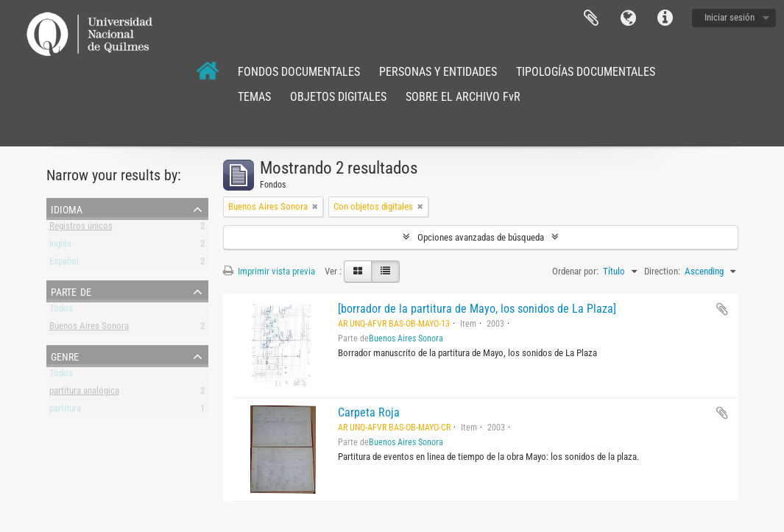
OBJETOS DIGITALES (338, 97)
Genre (65, 355)
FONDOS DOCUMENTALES (299, 72)
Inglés (60, 246)
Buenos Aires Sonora (89, 329)
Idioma (628, 18)
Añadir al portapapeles (722, 309)
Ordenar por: (575, 271)
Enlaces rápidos (665, 18)
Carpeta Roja (369, 412)
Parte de (71, 291)
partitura (65, 411)
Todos (61, 311)
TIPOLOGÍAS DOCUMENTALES (586, 72)
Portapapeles (591, 18)
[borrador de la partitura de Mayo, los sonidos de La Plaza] (477, 309)
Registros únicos (81, 228)
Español (64, 264)
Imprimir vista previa (269, 271)
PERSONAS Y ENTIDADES (438, 72)
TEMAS (254, 97)
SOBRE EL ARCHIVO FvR (463, 97)
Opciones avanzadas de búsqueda (481, 237)
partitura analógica (84, 393)
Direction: (662, 271)
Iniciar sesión (730, 17)
